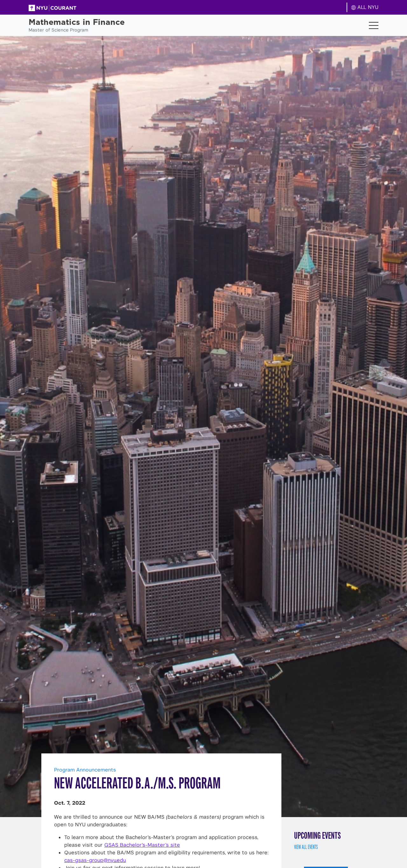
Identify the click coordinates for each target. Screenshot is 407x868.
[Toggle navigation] (374, 25)
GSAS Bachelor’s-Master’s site (142, 845)
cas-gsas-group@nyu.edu (95, 860)
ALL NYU (365, 7)
